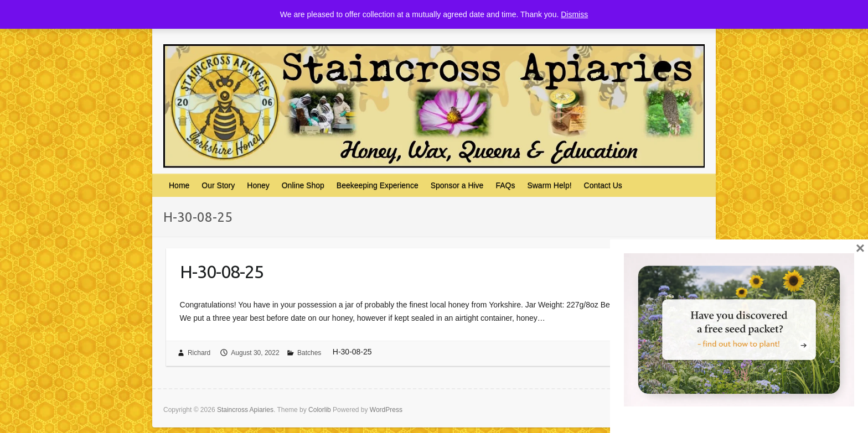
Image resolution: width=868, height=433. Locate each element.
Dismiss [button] (574, 14)
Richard (199, 353)
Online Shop (303, 185)
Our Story (218, 185)
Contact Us (603, 185)
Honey (258, 185)
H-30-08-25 (222, 272)
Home (179, 185)
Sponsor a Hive (457, 185)
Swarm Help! (549, 185)
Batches (309, 353)
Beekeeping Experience (378, 185)
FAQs (505, 185)
